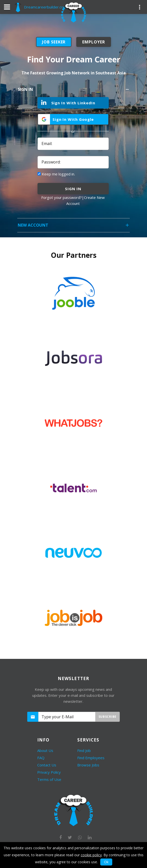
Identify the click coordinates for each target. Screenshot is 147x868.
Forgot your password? (61, 197)
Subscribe (107, 717)
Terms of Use (49, 779)
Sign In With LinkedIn (67, 103)
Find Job (84, 750)
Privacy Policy (49, 772)
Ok (106, 862)
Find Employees (91, 758)
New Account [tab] (74, 227)
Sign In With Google (73, 119)
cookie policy (91, 855)
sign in (73, 189)
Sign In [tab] (74, 91)
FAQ (41, 758)
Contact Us (47, 765)
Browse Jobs (88, 765)
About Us (45, 750)
